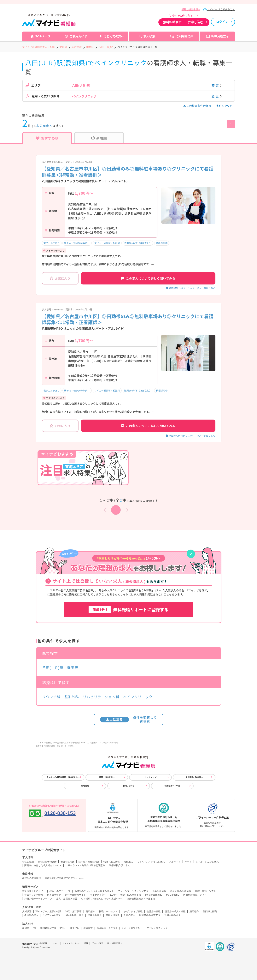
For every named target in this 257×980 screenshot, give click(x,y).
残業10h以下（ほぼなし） (138, 243)
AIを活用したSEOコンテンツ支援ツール (102, 899)
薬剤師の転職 (210, 911)
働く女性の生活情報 (181, 891)
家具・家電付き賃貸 (67, 899)
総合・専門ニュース (60, 891)
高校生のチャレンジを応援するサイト (94, 891)
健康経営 (88, 928)
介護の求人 (129, 915)
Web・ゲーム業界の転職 (48, 911)
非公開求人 (44, 126)
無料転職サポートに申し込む (183, 22)
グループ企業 (97, 943)
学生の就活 (28, 862)
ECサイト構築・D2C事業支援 (126, 895)
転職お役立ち (220, 36)
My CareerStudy (154, 895)
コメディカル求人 (52, 915)
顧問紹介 (194, 911)
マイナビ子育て (98, 895)
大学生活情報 (159, 891)
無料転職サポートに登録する (129, 610)
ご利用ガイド (78, 36)
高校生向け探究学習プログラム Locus (64, 878)
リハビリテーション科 (101, 697)
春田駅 (73, 667)
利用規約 (85, 786)
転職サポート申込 (172, 786)
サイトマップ (150, 777)
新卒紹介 (90, 911)
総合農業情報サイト (75, 895)
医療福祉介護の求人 (120, 865)
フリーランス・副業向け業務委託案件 (85, 865)
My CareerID (173, 895)
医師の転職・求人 (74, 915)
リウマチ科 (52, 697)
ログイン (222, 22)
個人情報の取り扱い (194, 777)
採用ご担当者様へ (191, 9)
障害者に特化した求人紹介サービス (43, 865)
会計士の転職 (154, 911)
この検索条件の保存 (198, 106)
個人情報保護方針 (115, 943)
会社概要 (43, 943)
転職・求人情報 (112, 862)
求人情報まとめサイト (34, 891)
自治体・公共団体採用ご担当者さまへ (63, 777)
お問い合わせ (129, 786)
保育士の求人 (95, 915)
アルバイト (175, 862)
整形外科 (72, 697)
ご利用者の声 (185, 36)
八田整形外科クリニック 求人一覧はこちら (192, 288)
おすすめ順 (47, 138)
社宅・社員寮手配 (131, 928)
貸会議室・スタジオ (107, 928)
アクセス (55, 943)
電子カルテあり (52, 243)
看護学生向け (67, 862)
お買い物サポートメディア (38, 899)
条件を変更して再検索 (128, 719)
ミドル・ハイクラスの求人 (151, 862)
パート (188, 862)
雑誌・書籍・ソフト (206, 891)
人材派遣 (27, 911)
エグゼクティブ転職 (132, 911)
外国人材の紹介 (172, 915)
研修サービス (29, 928)
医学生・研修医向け (89, 862)
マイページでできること (221, 9)
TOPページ (43, 36)
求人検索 (149, 36)
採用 (86, 943)
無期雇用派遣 (113, 915)
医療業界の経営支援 (150, 915)
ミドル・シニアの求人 (207, 862)
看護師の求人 (31, 915)
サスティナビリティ (71, 943)
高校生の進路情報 (32, 878)
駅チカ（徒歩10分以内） (77, 243)
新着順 (99, 138)
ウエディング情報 (34, 895)
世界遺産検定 (54, 895)
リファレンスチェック (156, 928)
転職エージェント (108, 911)
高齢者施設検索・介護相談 (141, 899)
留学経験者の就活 (47, 862)
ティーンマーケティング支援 (133, 891)
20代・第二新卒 (73, 911)
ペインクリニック (138, 697)
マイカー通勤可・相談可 (107, 243)
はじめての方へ (114, 36)
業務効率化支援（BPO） (53, 928)
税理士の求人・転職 (175, 911)
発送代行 (75, 928)
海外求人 (128, 862)
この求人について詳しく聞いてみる (148, 278)
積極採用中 (162, 243)
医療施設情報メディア (195, 895)
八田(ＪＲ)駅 (53, 667)
